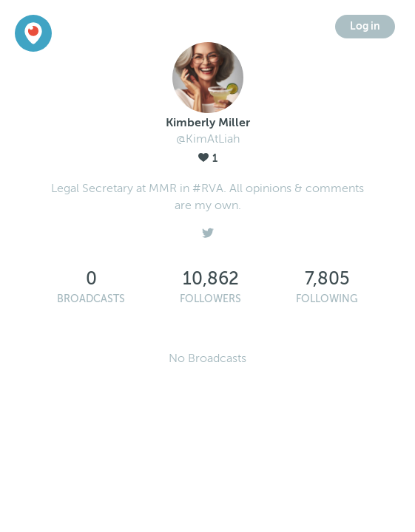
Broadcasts (91, 299)
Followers (210, 299)
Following (327, 299)
